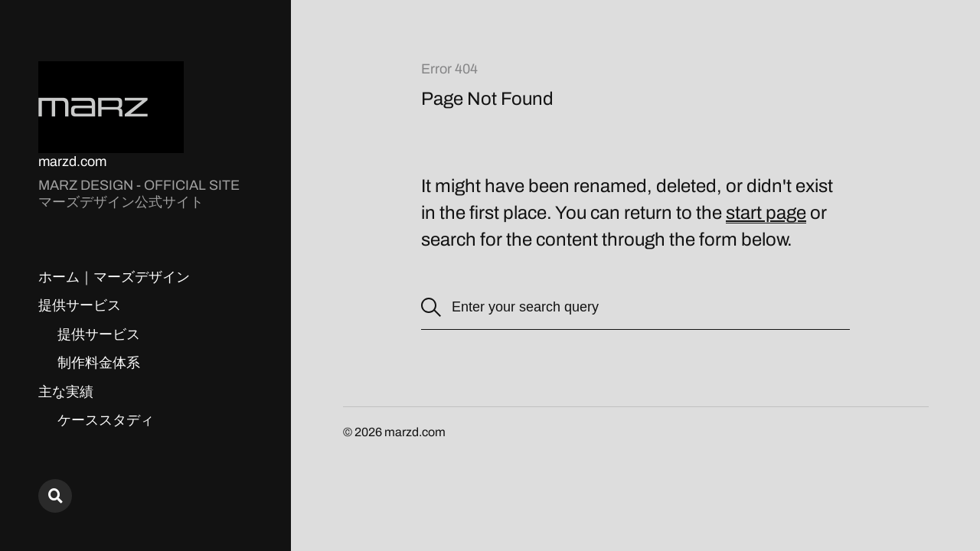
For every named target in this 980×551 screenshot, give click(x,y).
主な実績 (66, 392)
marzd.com (72, 161)
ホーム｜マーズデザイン (114, 277)
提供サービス (80, 305)
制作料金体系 (99, 363)
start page (766, 213)
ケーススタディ (106, 420)
